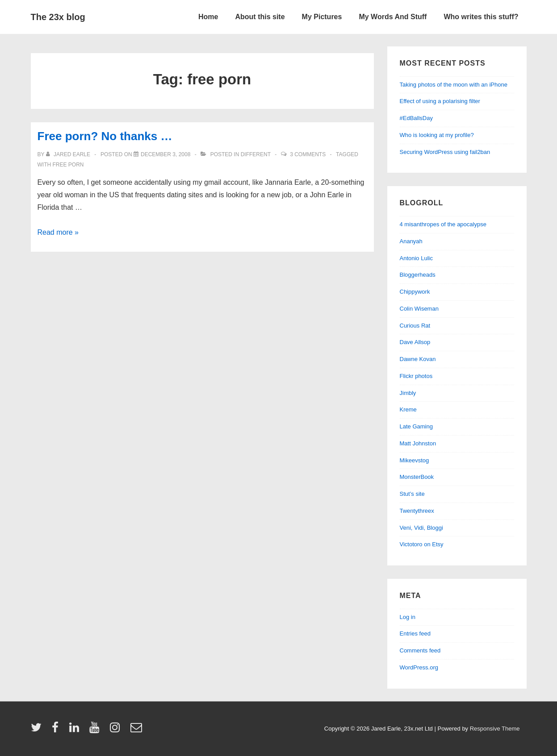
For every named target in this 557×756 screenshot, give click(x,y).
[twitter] (38, 730)
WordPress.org (419, 667)
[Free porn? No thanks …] (165, 154)
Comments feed (420, 650)
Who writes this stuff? (481, 17)
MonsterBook (417, 477)
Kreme (408, 409)
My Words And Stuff (393, 17)
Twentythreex (417, 511)
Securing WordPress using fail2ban (445, 152)
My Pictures (322, 17)
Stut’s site (412, 494)
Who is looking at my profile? (437, 135)
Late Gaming (416, 426)
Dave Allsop (415, 342)
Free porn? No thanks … (105, 136)
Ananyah (411, 241)
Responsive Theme (495, 729)
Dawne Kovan (418, 359)
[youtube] (96, 730)
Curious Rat (415, 326)
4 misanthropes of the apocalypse (443, 224)
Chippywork (415, 292)
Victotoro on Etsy (422, 544)
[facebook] (57, 730)
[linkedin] (76, 730)
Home (208, 17)
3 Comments (308, 154)
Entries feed (415, 633)
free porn (68, 165)
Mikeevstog (415, 460)
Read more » (58, 232)
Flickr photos (416, 376)
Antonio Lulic (416, 258)
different (256, 154)
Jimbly (408, 393)
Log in (408, 617)
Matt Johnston (418, 443)
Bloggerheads (418, 275)
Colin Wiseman (419, 309)
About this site (260, 17)
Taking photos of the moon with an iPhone (454, 85)
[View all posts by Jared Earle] (69, 154)
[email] (137, 730)
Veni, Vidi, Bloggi (421, 528)
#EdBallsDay (416, 118)
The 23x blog (58, 17)
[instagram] (117, 730)
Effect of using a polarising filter (440, 101)
